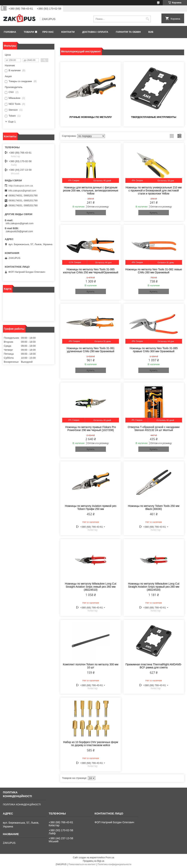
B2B (151, 32)
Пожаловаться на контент (82, 864)
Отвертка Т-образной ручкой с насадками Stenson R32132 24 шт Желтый (154, 429)
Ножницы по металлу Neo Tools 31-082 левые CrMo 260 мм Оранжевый (154, 271)
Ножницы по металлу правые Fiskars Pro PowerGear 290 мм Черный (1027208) (91, 429)
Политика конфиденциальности (114, 864)
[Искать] (147, 19)
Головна (10, 32)
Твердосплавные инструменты (154, 117)
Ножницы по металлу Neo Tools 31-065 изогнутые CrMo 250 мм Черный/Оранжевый (91, 271)
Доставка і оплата (95, 32)
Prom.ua (110, 858)
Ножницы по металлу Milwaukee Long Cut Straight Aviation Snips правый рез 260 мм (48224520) (154, 587)
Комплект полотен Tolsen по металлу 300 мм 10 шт (91, 666)
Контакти (68, 32)
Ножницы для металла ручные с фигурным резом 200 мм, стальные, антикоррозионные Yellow (91, 190)
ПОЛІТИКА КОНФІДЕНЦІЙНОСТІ (22, 804)
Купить (91, 213)
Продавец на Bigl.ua (93, 861)
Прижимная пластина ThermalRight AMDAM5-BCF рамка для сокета (154, 666)
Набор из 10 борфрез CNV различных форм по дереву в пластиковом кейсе (91, 744)
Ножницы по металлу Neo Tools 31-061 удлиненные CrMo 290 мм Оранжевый (91, 350)
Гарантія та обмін (128, 32)
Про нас (48, 32)
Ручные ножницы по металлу (91, 117)
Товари (29, 32)
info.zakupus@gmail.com (22, 191)
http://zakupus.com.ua (21, 186)
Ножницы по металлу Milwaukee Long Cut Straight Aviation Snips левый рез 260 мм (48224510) (91, 587)
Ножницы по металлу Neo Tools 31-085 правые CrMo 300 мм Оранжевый (154, 350)
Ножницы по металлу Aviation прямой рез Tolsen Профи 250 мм (91, 507)
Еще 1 (12, 122)
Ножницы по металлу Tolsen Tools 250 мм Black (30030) (154, 507)
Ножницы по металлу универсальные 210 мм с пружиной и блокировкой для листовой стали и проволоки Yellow (154, 190)
